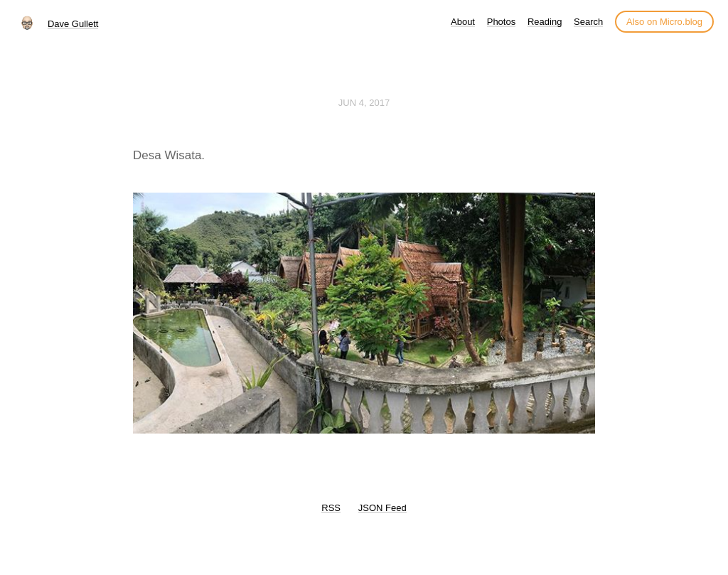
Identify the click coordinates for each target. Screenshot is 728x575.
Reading (545, 22)
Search (588, 22)
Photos (501, 22)
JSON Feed (382, 508)
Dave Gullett (73, 24)
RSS (331, 508)
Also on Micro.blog (664, 22)
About (463, 22)
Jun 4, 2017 (364, 103)
